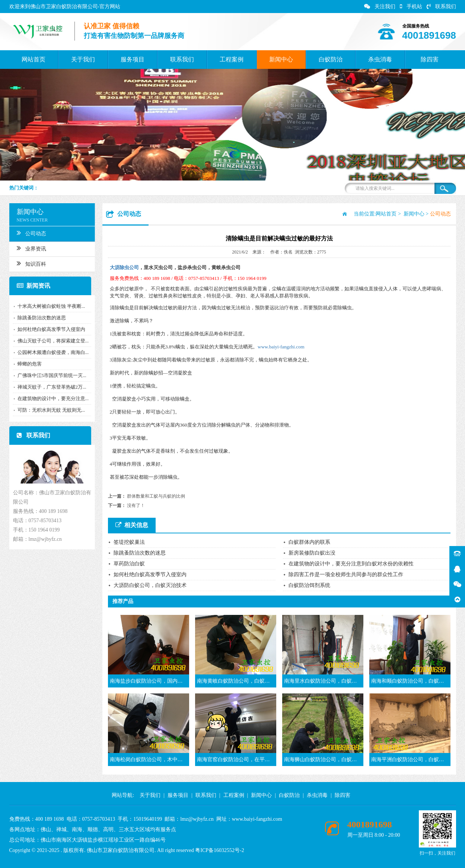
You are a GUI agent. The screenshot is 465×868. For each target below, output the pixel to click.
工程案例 (232, 59)
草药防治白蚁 (129, 564)
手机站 (411, 7)
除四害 (430, 59)
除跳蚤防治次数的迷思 (40, 318)
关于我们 (83, 59)
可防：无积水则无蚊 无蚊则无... (50, 410)
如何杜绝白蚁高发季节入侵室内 (50, 329)
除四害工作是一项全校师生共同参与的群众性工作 (346, 575)
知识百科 (30, 263)
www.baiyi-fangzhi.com (281, 347)
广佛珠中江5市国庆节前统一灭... (50, 375)
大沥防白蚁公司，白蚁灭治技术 (150, 585)
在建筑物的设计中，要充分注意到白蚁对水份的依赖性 (351, 564)
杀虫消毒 (380, 59)
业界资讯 (30, 248)
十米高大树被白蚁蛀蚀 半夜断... (50, 306)
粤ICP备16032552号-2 (219, 850)
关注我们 (380, 7)
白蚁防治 (331, 59)
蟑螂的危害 (28, 364)
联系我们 (441, 7)
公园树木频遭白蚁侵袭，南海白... (51, 352)
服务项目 (133, 59)
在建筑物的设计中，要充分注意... (51, 398)
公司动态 (30, 233)
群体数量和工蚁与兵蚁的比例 (156, 496)
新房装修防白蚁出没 (312, 553)
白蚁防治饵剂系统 (309, 585)
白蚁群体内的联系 (309, 542)
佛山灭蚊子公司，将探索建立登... (51, 341)
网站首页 (34, 59)
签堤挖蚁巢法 (129, 542)
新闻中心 (281, 59)
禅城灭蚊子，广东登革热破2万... (50, 387)
